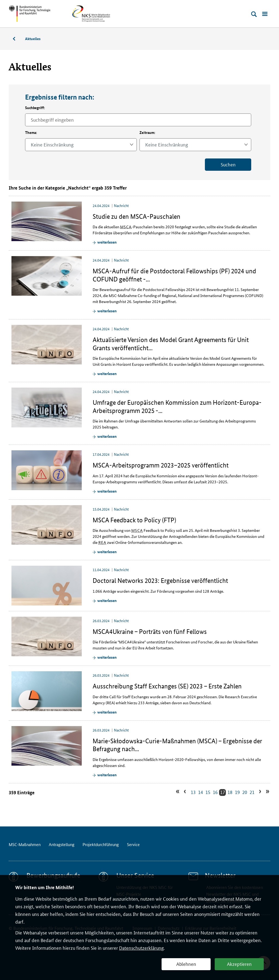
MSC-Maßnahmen (17, 39)
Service (133, 844)
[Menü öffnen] (265, 14)
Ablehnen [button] (186, 964)
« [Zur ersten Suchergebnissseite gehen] (178, 792)
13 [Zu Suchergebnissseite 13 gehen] (193, 792)
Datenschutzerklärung (141, 948)
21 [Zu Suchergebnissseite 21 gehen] (252, 792)
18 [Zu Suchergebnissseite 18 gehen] (230, 792)
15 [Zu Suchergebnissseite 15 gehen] (208, 792)
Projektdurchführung (101, 844)
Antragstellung (62, 844)
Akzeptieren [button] (239, 964)
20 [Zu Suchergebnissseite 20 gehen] (245, 792)
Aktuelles (33, 38)
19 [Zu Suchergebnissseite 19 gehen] (237, 792)
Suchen (228, 164)
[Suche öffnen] (254, 14)
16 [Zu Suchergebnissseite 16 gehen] (215, 792)
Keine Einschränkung (52, 144)
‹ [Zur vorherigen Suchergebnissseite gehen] (186, 792)
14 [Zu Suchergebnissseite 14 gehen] (201, 792)
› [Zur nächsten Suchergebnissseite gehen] (259, 792)
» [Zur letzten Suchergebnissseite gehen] (267, 792)
